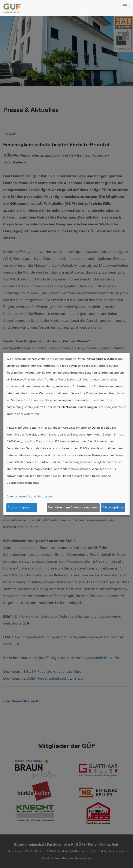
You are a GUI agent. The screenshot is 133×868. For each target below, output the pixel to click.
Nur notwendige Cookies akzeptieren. (73, 507)
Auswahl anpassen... (22, 507)
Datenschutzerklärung (21, 496)
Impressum (46, 496)
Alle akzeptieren (113, 507)
